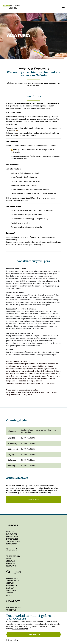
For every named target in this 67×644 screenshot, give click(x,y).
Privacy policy (12, 640)
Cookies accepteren (33, 634)
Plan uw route (33, 500)
